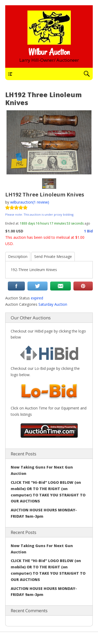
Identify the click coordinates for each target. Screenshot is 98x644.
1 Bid (88, 231)
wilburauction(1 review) (30, 202)
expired (37, 298)
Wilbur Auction (49, 52)
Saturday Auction (53, 304)
